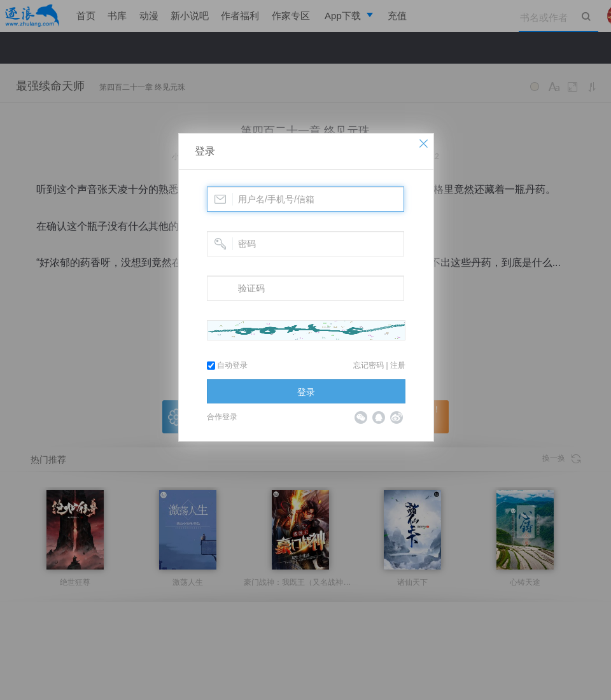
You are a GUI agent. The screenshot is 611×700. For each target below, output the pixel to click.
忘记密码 (369, 365)
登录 (205, 151)
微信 (361, 417)
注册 (398, 365)
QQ (379, 417)
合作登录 (222, 417)
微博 (397, 417)
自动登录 (227, 365)
